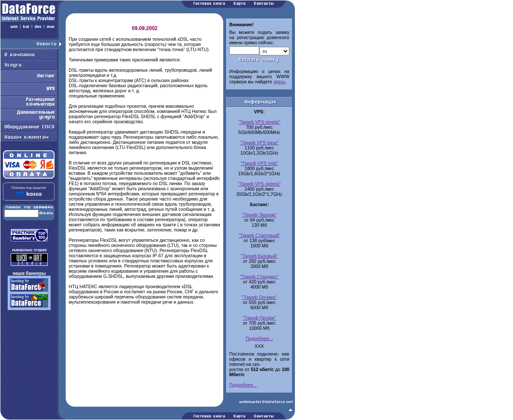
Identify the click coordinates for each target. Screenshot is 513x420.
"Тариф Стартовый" (259, 235)
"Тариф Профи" (259, 318)
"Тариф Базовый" (259, 256)
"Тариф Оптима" (259, 297)
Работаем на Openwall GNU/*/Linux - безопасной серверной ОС (148, 417)
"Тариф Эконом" (260, 215)
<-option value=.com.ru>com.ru (274, 51)
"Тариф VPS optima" (259, 184)
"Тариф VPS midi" (260, 163)
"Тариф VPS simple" (259, 122)
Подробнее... (259, 338)
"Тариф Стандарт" (259, 277)
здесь (279, 82)
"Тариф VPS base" (260, 143)
